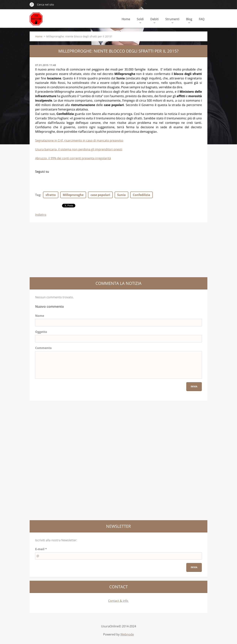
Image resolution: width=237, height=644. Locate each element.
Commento (43, 348)
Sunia (121, 195)
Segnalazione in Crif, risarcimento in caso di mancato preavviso (79, 140)
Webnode (127, 634)
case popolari (100, 195)
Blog (189, 20)
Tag (38, 195)
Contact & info (118, 601)
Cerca (32, 4)
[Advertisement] (57, 249)
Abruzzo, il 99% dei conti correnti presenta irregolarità (73, 158)
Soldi (140, 20)
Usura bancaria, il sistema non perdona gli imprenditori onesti (79, 149)
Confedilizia (141, 195)
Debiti (155, 20)
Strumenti (172, 20)
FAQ (202, 19)
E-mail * (41, 549)
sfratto (51, 195)
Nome (40, 316)
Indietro (41, 215)
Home (126, 19)
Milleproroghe (73, 195)
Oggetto (41, 332)
